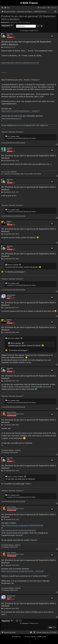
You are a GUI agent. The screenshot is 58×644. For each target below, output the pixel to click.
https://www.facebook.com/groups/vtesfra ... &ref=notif (22, 571)
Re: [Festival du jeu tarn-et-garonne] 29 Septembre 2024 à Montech (28, 157)
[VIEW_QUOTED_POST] (20, 265)
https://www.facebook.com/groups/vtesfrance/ (19, 530)
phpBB (23, 637)
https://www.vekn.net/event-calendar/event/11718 (20, 63)
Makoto (9, 221)
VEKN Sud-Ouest (24, 22)
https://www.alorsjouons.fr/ (11, 118)
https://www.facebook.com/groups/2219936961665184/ (22, 525)
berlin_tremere (11, 412)
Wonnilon (10, 34)
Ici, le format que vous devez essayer (13, 142)
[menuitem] (7, 8)
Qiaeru (38, 639)
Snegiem (10, 148)
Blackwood (14, 22)
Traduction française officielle (26, 639)
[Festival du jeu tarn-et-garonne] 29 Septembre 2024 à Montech (28, 18)
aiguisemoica (11, 295)
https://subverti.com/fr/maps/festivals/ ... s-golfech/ (20, 111)
